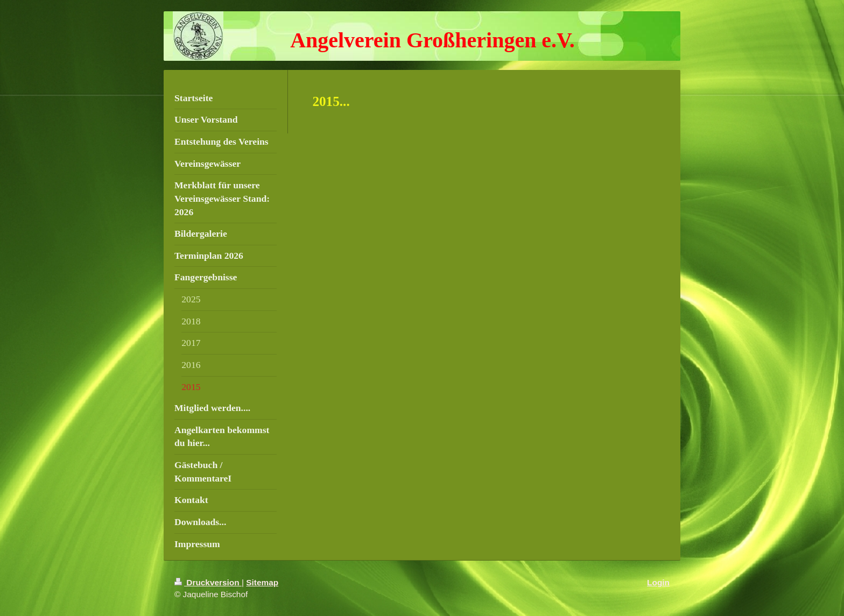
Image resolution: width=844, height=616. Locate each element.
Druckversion (208, 582)
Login (658, 582)
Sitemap (262, 582)
